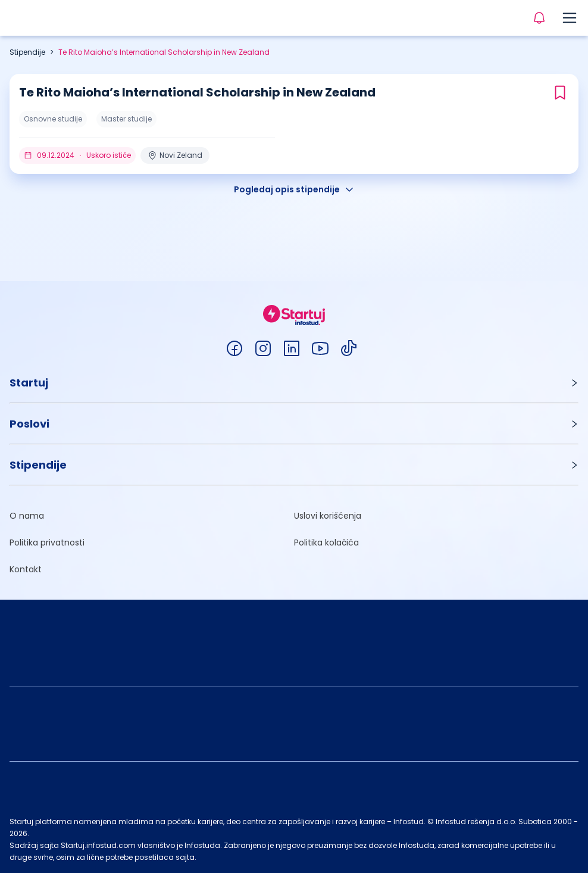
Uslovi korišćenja (328, 516)
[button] (294, 383)
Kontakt (26, 569)
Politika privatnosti (47, 542)
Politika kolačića (326, 542)
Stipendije (27, 52)
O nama (27, 516)
